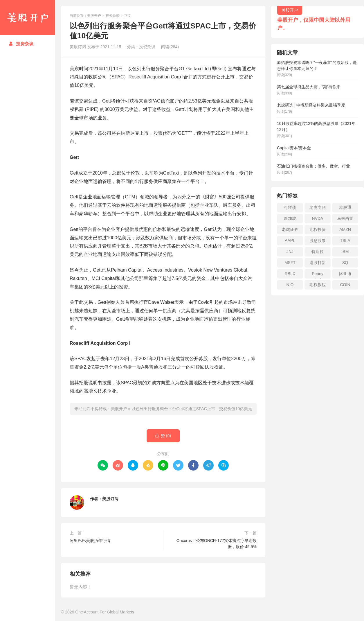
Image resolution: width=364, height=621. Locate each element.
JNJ (290, 252)
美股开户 (28, 17)
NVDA (318, 218)
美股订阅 (110, 499)
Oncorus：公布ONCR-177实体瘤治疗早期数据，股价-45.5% (217, 544)
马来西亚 (345, 218)
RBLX (290, 274)
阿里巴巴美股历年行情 (90, 541)
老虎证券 (290, 229)
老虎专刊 (318, 207)
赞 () (163, 436)
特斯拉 (318, 252)
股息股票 (318, 240)
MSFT (290, 263)
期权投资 (318, 229)
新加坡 (290, 218)
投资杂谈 (21, 44)
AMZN (345, 229)
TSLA (345, 240)
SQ (345, 263)
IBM (345, 252)
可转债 (290, 207)
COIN (345, 285)
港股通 (345, 207)
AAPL (290, 240)
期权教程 (318, 285)
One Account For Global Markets (105, 612)
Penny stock (318, 275)
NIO (290, 285)
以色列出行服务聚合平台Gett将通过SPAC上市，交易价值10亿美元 (192, 409)
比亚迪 (345, 274)
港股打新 (318, 263)
